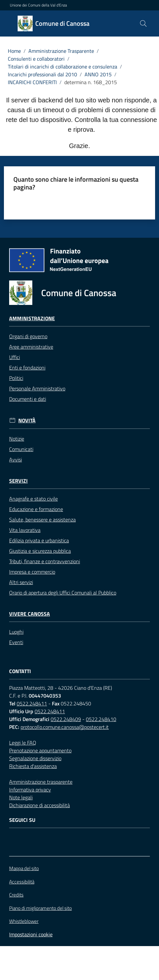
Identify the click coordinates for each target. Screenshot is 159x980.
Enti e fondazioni (27, 368)
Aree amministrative (31, 347)
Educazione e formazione (36, 509)
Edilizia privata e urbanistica (39, 540)
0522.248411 (32, 703)
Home (14, 51)
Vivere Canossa (30, 614)
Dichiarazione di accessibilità (40, 805)
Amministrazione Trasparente (61, 51)
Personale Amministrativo (37, 388)
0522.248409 (66, 719)
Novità (27, 421)
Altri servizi (21, 582)
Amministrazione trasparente (41, 782)
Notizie (17, 439)
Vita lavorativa (25, 530)
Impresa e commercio (32, 572)
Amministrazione (32, 318)
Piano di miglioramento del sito (40, 908)
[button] (143, 23)
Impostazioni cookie (31, 934)
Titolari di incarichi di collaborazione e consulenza (63, 67)
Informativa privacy (30, 790)
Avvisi (16, 460)
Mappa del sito (24, 868)
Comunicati (21, 449)
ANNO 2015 (98, 74)
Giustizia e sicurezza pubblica (40, 551)
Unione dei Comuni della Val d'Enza (38, 5)
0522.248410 (101, 719)
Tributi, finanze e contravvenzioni (45, 561)
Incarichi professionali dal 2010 (42, 74)
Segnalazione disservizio (35, 758)
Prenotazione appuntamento (40, 750)
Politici (16, 378)
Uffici (15, 357)
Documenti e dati (28, 399)
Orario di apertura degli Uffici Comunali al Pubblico (63, 593)
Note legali (21, 797)
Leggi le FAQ (23, 743)
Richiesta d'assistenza (33, 766)
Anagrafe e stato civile (33, 499)
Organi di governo (28, 336)
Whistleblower (24, 921)
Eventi (16, 642)
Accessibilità (22, 882)
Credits (16, 895)
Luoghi (16, 632)
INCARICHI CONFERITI (32, 82)
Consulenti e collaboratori (36, 59)
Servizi (18, 481)
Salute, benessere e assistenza (42, 520)
